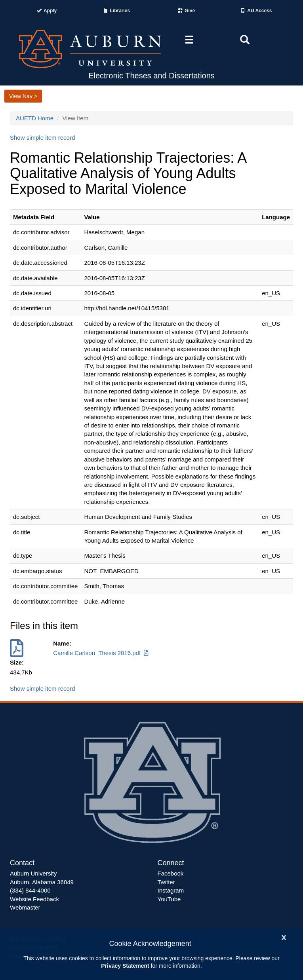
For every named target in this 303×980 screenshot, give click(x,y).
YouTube (169, 899)
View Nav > (23, 96)
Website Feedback (34, 899)
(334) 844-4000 (30, 890)
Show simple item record (42, 138)
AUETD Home (35, 118)
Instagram (171, 890)
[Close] (284, 937)
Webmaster (25, 907)
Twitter (166, 882)
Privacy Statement (125, 966)
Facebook (171, 873)
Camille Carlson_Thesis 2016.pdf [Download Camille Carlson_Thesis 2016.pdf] (101, 653)
